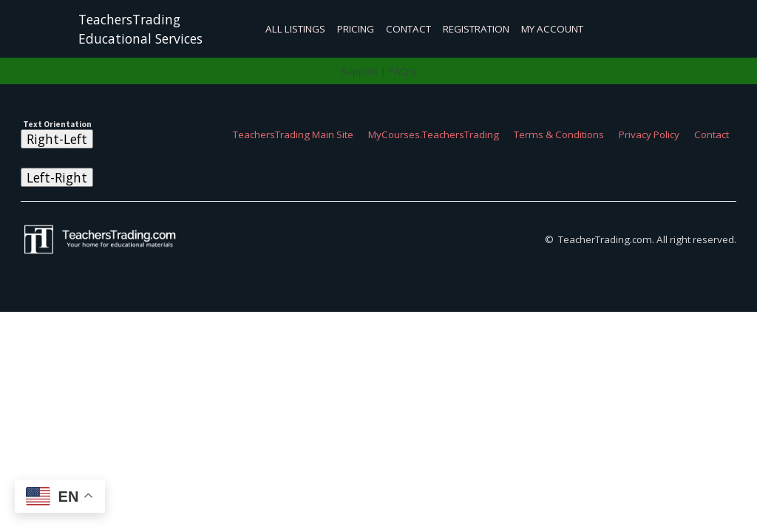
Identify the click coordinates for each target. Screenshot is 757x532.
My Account (552, 29)
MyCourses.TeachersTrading (434, 134)
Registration (476, 29)
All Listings (295, 29)
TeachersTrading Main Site (293, 134)
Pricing (356, 29)
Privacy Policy (649, 134)
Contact (408, 29)
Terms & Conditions (559, 134)
